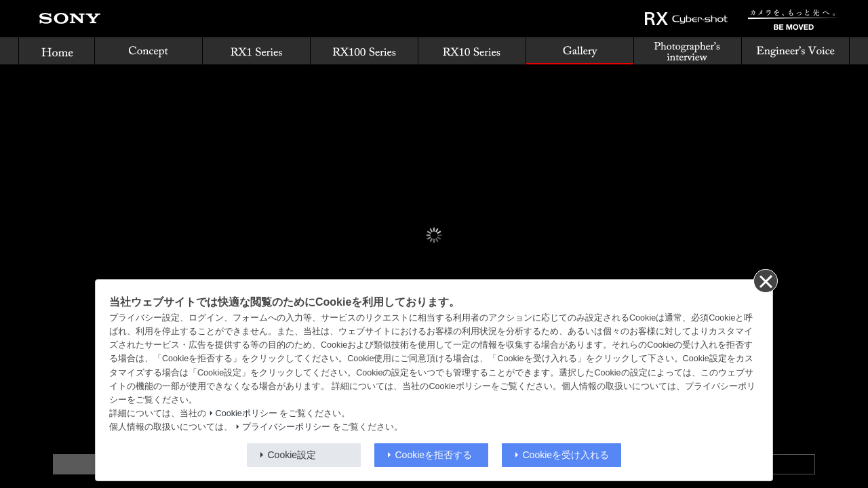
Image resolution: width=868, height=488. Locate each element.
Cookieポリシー (246, 413)
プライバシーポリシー (286, 427)
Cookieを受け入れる (566, 455)
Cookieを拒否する (434, 455)
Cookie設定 (292, 455)
